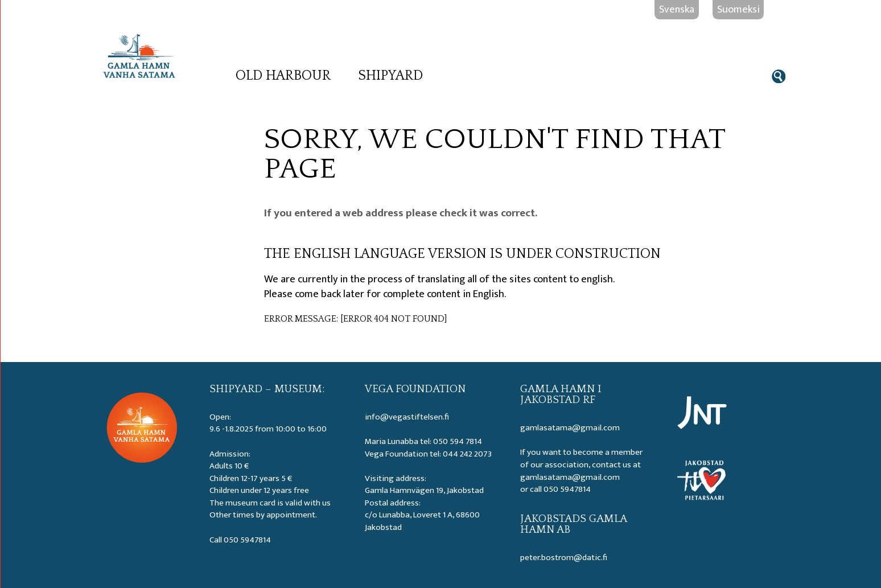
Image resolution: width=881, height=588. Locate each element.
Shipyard (390, 76)
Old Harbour (283, 76)
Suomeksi (738, 9)
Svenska (677, 9)
